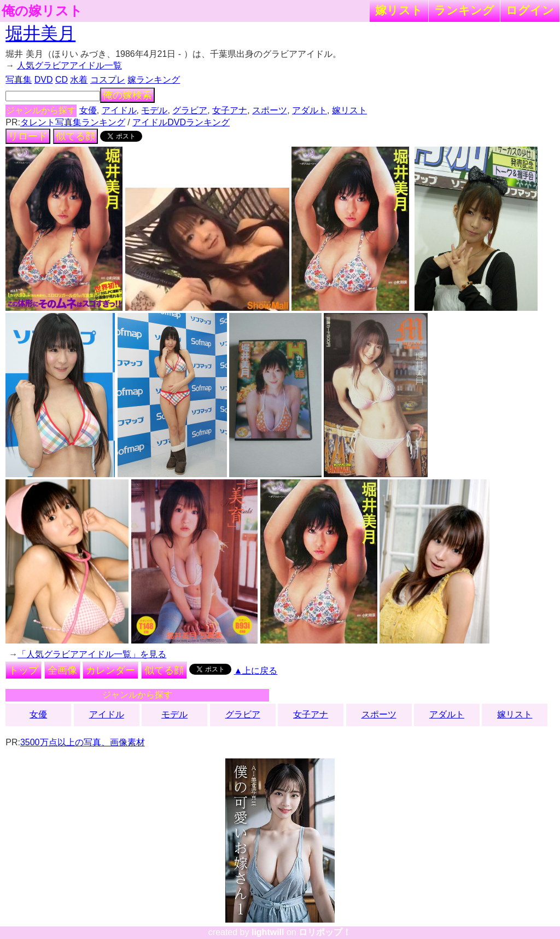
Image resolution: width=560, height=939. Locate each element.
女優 (88, 110)
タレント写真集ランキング (73, 122)
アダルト (310, 110)
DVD (44, 80)
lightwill (268, 932)
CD (62, 80)
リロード (28, 136)
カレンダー (110, 670)
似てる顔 (75, 136)
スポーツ (270, 110)
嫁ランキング (154, 80)
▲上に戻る (256, 671)
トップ (24, 670)
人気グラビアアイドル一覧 (69, 65)
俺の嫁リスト (42, 11)
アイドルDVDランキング (181, 122)
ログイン (530, 10)
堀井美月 (40, 33)
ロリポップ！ (325, 932)
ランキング (464, 10)
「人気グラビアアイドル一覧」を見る (92, 654)
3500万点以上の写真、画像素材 (83, 742)
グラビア (190, 110)
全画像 (62, 670)
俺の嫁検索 (127, 95)
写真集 (19, 80)
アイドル (119, 110)
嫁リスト (399, 10)
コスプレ (108, 80)
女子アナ (230, 110)
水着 (79, 80)
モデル (154, 110)
